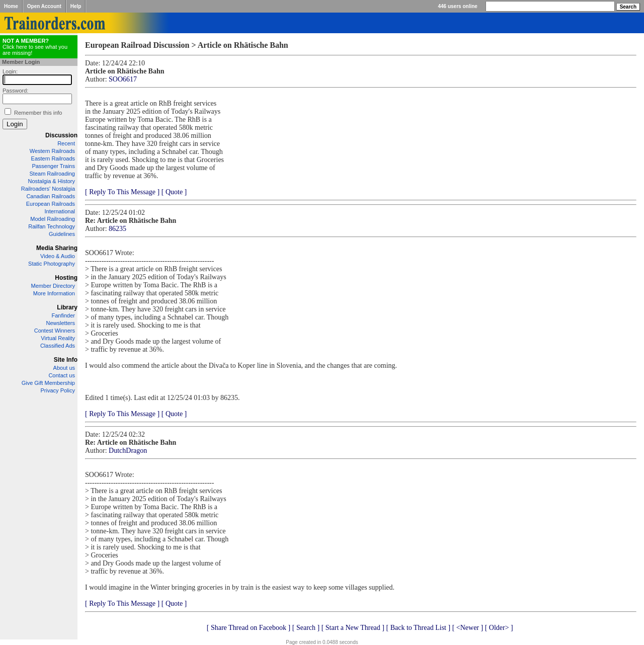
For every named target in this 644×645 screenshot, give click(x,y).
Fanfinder (63, 315)
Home (11, 6)
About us (64, 368)
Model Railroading (53, 219)
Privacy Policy (58, 390)
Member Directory (53, 286)
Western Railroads (52, 151)
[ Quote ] (174, 192)
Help (76, 6)
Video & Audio (58, 256)
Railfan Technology (52, 226)
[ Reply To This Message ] (122, 192)
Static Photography (52, 264)
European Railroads (51, 204)
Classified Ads (58, 346)
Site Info (66, 360)
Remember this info (38, 113)
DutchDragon (128, 451)
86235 (117, 229)
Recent (66, 143)
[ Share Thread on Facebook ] (249, 628)
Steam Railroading (53, 174)
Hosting (66, 278)
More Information (54, 293)
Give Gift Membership (48, 383)
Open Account (44, 6)
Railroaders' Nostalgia (48, 189)
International (60, 211)
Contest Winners (55, 331)
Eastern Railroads (53, 158)
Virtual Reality (58, 338)
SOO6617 (123, 79)
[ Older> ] (499, 628)
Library (67, 307)
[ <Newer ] (468, 628)
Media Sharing (57, 248)
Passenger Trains (53, 166)
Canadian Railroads (51, 196)
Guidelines (62, 234)
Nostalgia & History (51, 181)
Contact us (62, 375)
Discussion (61, 135)
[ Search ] (306, 628)
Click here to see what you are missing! (35, 47)
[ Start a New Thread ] (353, 628)
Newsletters (61, 323)
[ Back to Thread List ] (418, 628)
